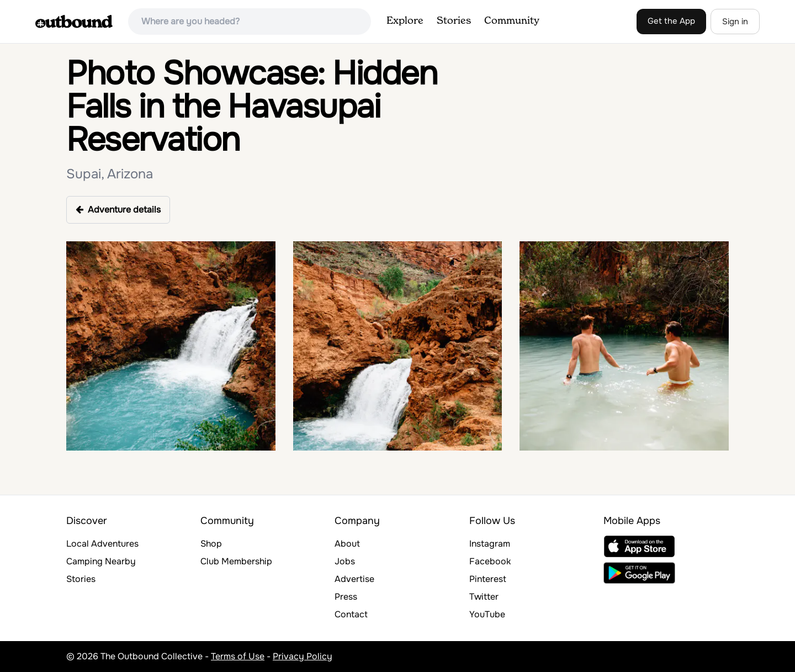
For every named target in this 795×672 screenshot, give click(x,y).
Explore (405, 21)
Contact (351, 614)
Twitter (484, 597)
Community (512, 21)
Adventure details (118, 210)
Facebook (490, 561)
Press (346, 597)
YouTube (487, 614)
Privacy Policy (303, 656)
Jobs (345, 561)
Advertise (354, 579)
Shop (211, 544)
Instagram (490, 544)
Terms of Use (238, 656)
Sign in (735, 22)
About (347, 544)
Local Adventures (102, 544)
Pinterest (488, 579)
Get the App (671, 21)
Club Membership (236, 561)
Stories (454, 21)
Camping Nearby (101, 561)
